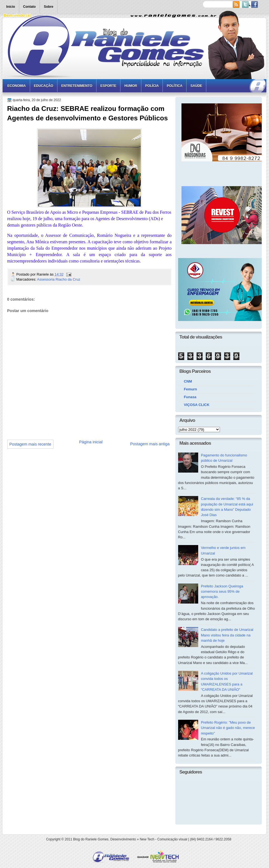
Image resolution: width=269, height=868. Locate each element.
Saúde (196, 86)
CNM (188, 381)
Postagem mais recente (30, 444)
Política (175, 86)
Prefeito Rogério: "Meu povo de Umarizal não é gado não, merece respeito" (228, 728)
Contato (29, 7)
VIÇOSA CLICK (197, 405)
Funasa (190, 397)
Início (11, 7)
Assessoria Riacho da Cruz (59, 279)
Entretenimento (77, 86)
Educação (44, 86)
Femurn (191, 389)
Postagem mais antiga (150, 444)
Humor (131, 86)
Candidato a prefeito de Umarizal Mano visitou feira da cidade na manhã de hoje (227, 635)
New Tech (147, 839)
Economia (17, 86)
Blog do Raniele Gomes (91, 839)
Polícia (152, 86)
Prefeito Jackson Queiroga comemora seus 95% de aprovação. (222, 592)
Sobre (49, 7)
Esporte (108, 86)
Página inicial (91, 442)
